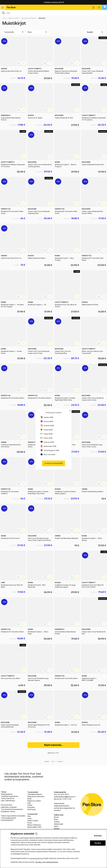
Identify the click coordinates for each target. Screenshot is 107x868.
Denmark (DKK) (47, 426)
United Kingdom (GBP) (50, 450)
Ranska (57, 829)
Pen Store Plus (6, 805)
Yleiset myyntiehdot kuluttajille (13, 816)
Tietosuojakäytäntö (9, 818)
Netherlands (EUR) (48, 446)
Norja (56, 819)
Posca (30, 823)
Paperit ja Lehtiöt (14, 18)
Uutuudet (31, 807)
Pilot (29, 816)
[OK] (53, 13)
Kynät (30, 799)
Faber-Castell (33, 821)
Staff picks (32, 809)
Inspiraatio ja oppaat (9, 807)
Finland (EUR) (47, 430)
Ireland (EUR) (47, 434)
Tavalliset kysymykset (9, 796)
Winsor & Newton (34, 825)
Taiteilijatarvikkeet (35, 794)
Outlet (30, 805)
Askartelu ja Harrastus (36, 796)
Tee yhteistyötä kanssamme (12, 809)
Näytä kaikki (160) (34, 827)
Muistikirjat (42, 18)
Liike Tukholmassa (8, 801)
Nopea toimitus (53, 2)
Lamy (29, 818)
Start (4, 18)
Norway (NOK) (47, 421)
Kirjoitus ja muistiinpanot (29, 18)
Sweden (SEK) (47, 417)
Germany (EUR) (47, 442)
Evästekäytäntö (7, 820)
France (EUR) (47, 438)
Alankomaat (59, 824)
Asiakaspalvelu (7, 794)
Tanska (57, 822)
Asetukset (98, 836)
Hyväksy (98, 843)
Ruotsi (56, 817)
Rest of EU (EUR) (48, 455)
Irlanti (56, 826)
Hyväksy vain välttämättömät (47, 862)
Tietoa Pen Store (7, 798)
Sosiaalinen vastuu (8, 811)
